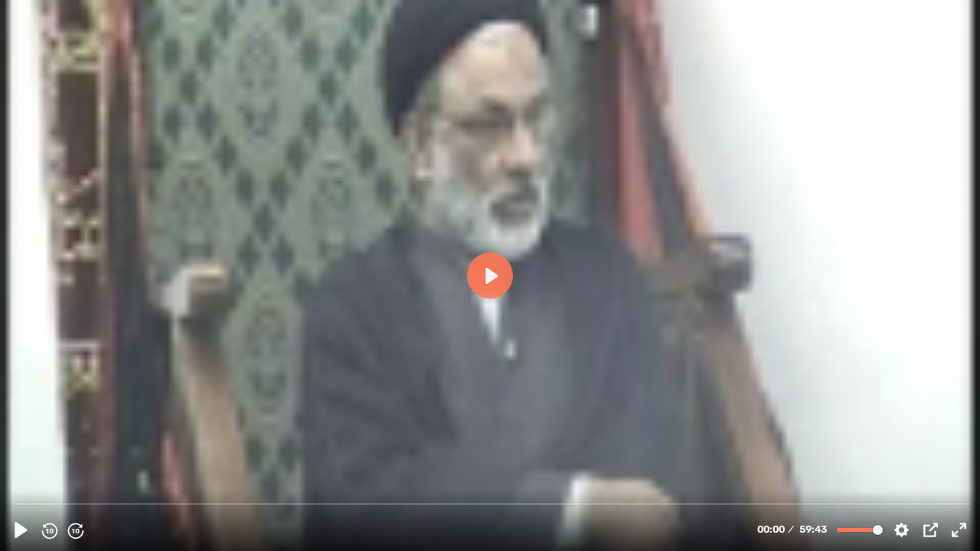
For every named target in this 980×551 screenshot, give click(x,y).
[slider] (492, 503)
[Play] (21, 530)
